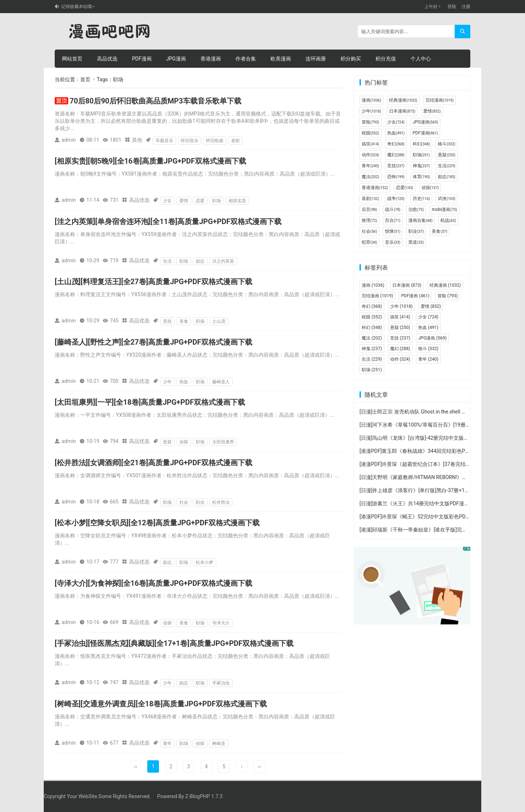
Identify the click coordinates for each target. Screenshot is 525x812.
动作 (370, 155)
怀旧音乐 (190, 141)
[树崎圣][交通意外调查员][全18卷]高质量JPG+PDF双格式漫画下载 (161, 704)
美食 (184, 321)
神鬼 (421, 166)
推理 (369, 220)
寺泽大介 (221, 623)
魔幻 (396, 155)
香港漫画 (211, 59)
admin (69, 140)
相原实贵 (237, 201)
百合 (393, 220)
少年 (167, 382)
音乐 (393, 242)
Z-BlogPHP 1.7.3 (204, 796)
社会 (184, 502)
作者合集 (246, 59)
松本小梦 (205, 562)
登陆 (452, 7)
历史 (421, 199)
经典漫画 (403, 100)
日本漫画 (402, 111)
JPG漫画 (176, 59)
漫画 (371, 100)
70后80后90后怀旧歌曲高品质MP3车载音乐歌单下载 (155, 101)
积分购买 (351, 59)
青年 (167, 744)
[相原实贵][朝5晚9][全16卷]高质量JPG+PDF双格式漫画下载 (150, 161)
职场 (217, 201)
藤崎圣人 (221, 382)
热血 (184, 382)
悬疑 (167, 442)
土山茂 (219, 321)
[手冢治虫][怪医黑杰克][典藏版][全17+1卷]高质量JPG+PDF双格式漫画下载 (174, 643)
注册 (466, 7)
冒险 (370, 122)
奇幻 (396, 144)
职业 (200, 502)
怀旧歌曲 (215, 141)
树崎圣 (219, 744)
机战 (448, 220)
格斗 (447, 144)
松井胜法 (221, 502)
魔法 (370, 177)
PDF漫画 (142, 59)
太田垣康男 (223, 442)
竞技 (167, 321)
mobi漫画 (444, 209)
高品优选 (107, 59)
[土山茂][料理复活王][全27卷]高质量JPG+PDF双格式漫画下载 (153, 282)
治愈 (416, 209)
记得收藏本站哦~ (78, 7)
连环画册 (316, 59)
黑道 (416, 242)
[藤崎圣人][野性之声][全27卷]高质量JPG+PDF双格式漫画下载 (153, 342)
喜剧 (370, 199)
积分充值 (386, 59)
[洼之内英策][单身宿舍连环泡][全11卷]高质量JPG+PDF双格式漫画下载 (168, 221)
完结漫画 (440, 100)
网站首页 (72, 59)
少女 (167, 201)
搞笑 (370, 144)
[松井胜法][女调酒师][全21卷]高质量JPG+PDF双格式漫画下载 (153, 463)
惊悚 (393, 231)
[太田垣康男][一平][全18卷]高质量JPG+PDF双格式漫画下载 (150, 402)
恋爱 (200, 201)
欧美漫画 (281, 59)
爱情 (184, 201)
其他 (137, 140)
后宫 (369, 209)
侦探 (184, 442)
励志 (200, 261)
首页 (85, 79)
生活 (167, 261)
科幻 (421, 144)
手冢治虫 (221, 683)
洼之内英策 (223, 261)
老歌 (236, 141)
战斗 (393, 209)
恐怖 (396, 177)
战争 (396, 199)
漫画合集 (420, 220)
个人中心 (421, 59)
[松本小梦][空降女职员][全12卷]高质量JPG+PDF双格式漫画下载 (157, 523)
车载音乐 (164, 141)
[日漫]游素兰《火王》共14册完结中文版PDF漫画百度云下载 (427, 503)
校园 (370, 133)
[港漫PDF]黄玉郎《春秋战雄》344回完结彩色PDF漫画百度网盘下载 (436, 451)
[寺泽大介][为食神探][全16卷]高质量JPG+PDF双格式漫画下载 (153, 583)
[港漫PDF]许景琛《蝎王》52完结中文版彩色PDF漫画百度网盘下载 (434, 517)
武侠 (447, 199)
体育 (421, 177)
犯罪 (369, 242)
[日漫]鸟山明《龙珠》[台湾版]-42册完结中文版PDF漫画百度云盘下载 (437, 438)
